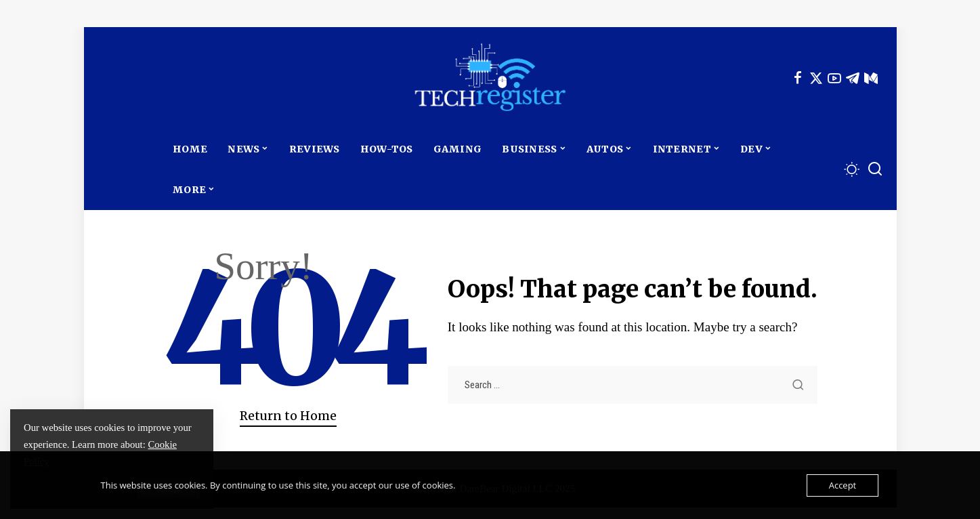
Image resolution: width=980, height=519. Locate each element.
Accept (843, 485)
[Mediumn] (871, 78)
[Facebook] (798, 78)
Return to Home (288, 416)
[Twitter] (816, 78)
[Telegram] (853, 78)
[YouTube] (834, 78)
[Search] (875, 169)
